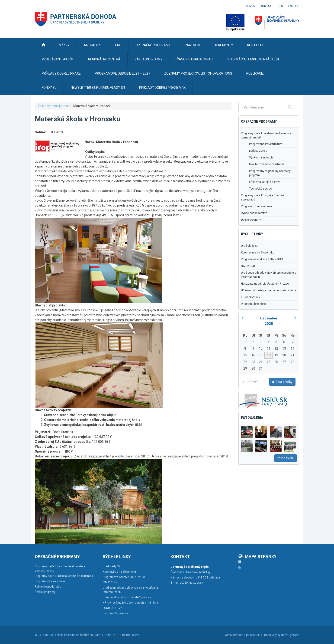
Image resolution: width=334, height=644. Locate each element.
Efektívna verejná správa (265, 182)
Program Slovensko (253, 304)
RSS (280, 6)
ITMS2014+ (248, 266)
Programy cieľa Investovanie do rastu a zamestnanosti (266, 135)
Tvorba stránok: (233, 635)
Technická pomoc (260, 189)
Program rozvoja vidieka (256, 206)
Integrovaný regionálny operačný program (270, 173)
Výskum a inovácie (261, 158)
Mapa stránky (257, 557)
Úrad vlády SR (250, 246)
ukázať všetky (282, 382)
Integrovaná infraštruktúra (266, 144)
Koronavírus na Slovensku (258, 253)
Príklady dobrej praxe (54, 106)
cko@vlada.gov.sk (191, 583)
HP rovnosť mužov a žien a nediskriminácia (269, 290)
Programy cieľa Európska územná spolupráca (263, 197)
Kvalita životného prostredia (267, 164)
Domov (250, 6)
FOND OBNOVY (251, 297)
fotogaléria (286, 458)
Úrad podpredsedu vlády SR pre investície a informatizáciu (269, 275)
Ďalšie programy (251, 220)
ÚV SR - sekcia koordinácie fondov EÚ (69, 635)
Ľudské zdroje (258, 151)
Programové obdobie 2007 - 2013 (262, 259)
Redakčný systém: (276, 635)
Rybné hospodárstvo (254, 213)
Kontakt (267, 6)
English (294, 6)
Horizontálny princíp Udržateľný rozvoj (265, 284)
